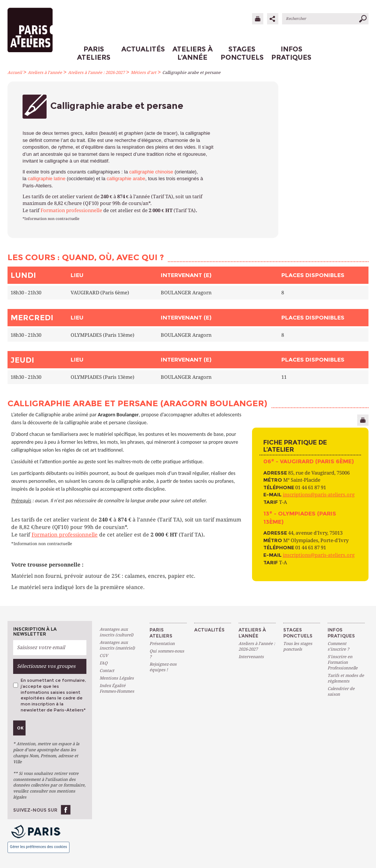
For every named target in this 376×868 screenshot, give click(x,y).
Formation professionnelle (71, 210)
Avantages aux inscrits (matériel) (117, 645)
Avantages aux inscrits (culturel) (116, 632)
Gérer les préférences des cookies (38, 847)
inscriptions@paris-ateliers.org (319, 495)
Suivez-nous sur (35, 810)
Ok (20, 728)
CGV (104, 656)
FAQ (103, 663)
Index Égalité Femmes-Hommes (117, 689)
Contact (107, 671)
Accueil (15, 73)
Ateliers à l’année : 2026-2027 (96, 73)
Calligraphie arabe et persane (191, 73)
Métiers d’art (143, 73)
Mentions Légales (117, 678)
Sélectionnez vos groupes (46, 666)
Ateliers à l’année (45, 73)
